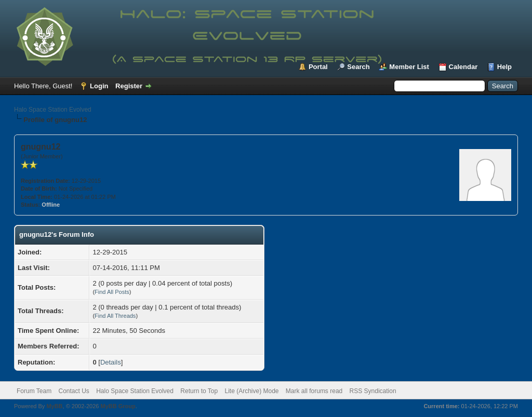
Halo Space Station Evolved (53, 110)
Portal (318, 67)
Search (358, 67)
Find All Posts (112, 292)
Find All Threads (115, 316)
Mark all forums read (314, 391)
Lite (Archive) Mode (251, 391)
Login (99, 86)
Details (111, 362)
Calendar (463, 67)
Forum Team (34, 391)
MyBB (54, 406)
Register (129, 86)
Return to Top (199, 391)
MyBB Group (118, 406)
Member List (409, 67)
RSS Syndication (373, 391)
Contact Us (74, 391)
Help (504, 67)
